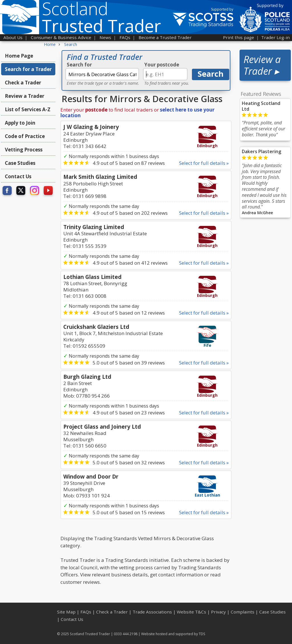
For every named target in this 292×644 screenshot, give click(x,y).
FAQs (125, 37)
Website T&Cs (191, 612)
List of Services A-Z (28, 109)
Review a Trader (25, 96)
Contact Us (18, 176)
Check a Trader (23, 83)
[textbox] (102, 74)
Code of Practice (25, 136)
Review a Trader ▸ (262, 65)
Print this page (239, 37)
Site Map (66, 612)
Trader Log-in (275, 37)
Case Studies (20, 163)
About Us (13, 37)
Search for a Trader (28, 69)
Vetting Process (24, 150)
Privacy (218, 612)
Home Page (19, 56)
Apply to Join (20, 123)
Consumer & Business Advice (61, 37)
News (105, 37)
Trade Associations (152, 612)
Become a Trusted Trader (165, 37)
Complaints (243, 612)
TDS (202, 634)
